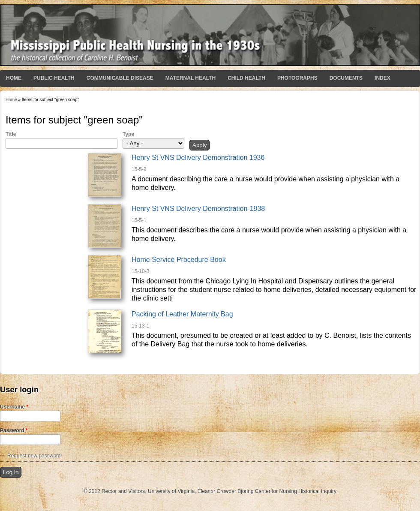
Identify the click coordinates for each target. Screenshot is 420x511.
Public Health (54, 78)
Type (128, 134)
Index (382, 78)
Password (14, 430)
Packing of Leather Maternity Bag (182, 314)
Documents (346, 78)
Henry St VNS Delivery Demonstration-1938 (198, 209)
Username (14, 407)
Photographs (297, 78)
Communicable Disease (120, 78)
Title (11, 134)
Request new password (34, 456)
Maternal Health (190, 78)
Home (14, 78)
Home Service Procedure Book (179, 260)
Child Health (246, 78)
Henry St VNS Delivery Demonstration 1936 (198, 158)
